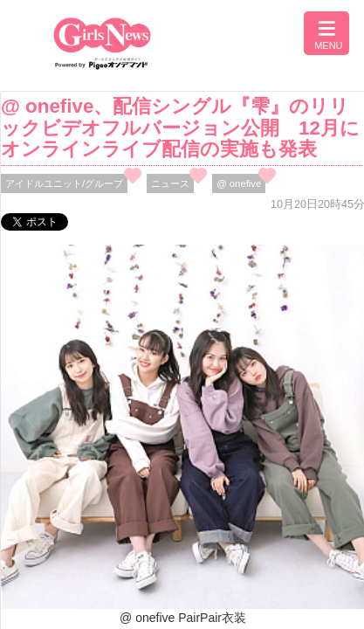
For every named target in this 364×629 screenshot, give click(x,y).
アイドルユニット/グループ (64, 183)
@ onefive (239, 183)
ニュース (170, 183)
